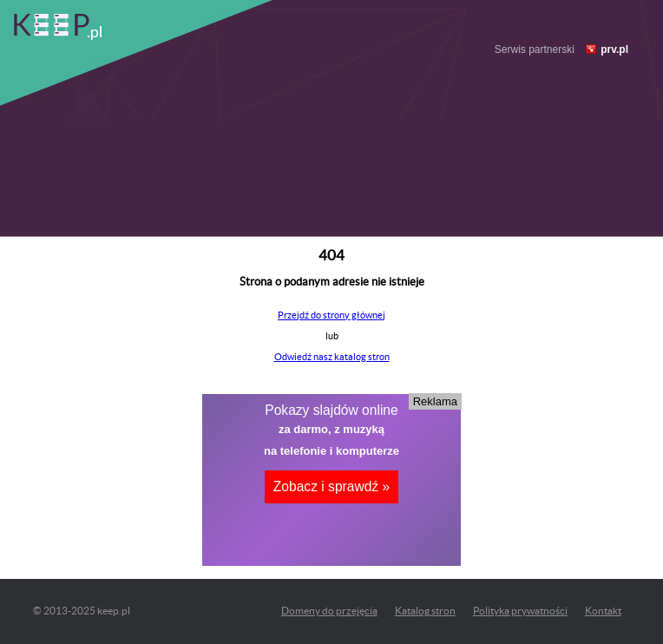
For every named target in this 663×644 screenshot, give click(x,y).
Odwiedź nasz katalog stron (332, 357)
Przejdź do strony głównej (331, 315)
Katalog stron (425, 611)
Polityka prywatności (520, 611)
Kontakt (603, 611)
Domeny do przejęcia (329, 611)
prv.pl (614, 49)
